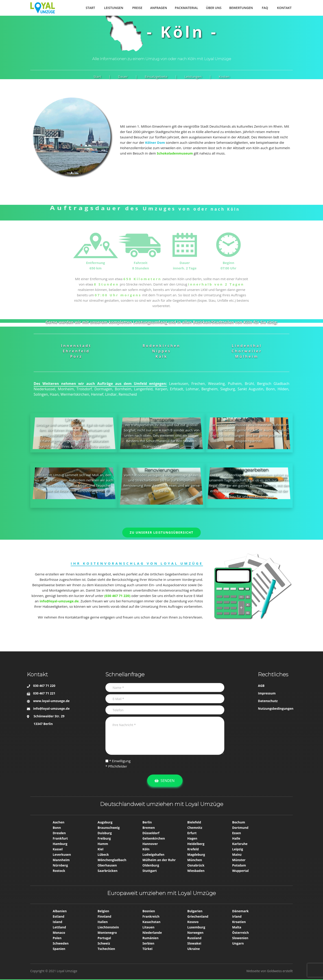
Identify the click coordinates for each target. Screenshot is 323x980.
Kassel (58, 849)
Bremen (149, 828)
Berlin (147, 822)
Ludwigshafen (153, 854)
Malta (237, 927)
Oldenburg (151, 865)
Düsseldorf (151, 833)
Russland (194, 938)
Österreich (240, 933)
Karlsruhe (240, 844)
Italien (103, 922)
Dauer (123, 76)
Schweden (61, 943)
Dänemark (240, 911)
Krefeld (193, 849)
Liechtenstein (108, 927)
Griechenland (198, 916)
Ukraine (194, 949)
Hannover (150, 844)
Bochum (239, 822)
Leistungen (193, 76)
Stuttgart (150, 871)
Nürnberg (60, 865)
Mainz (237, 854)
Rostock (59, 871)
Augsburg (105, 822)
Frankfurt (60, 838)
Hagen (192, 838)
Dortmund (240, 828)
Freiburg (104, 838)
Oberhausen (107, 865)
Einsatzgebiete (156, 76)
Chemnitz (195, 828)
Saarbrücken (108, 871)
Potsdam (239, 865)
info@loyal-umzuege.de (51, 708)
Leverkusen (62, 854)
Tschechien (106, 949)
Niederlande (152, 933)
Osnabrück (196, 865)
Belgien (103, 911)
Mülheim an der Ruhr (159, 860)
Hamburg (60, 844)
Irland (237, 916)
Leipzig (238, 849)
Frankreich (151, 916)
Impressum (267, 693)
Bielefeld (194, 822)
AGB (261, 686)
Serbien (148, 943)
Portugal (104, 938)
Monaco (59, 933)
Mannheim (61, 860)
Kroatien (239, 922)
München (195, 860)
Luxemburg (196, 927)
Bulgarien (195, 911)
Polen (57, 938)
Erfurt (192, 833)
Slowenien (240, 938)
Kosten (224, 76)
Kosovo (193, 922)
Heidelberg (196, 844)
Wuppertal (240, 871)
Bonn (57, 828)
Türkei (147, 949)
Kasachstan (151, 922)
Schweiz (104, 943)
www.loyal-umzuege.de (51, 701)
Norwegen (195, 933)
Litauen (148, 927)
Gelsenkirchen (154, 838)
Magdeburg (196, 854)
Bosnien (149, 911)
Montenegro (107, 933)
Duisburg (105, 833)
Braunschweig (109, 828)
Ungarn (238, 943)
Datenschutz (268, 701)
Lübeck (103, 854)
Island (57, 922)
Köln (146, 849)
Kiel (100, 849)
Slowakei (194, 943)
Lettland (59, 927)
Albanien (60, 911)
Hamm (103, 844)
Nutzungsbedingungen (276, 708)
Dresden (59, 833)
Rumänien (151, 938)
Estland (59, 916)
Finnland (104, 916)
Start (97, 76)
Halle (236, 838)
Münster (239, 860)
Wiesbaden (196, 871)
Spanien (59, 949)
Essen (237, 833)
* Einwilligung (118, 761)
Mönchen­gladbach (112, 860)
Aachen (59, 822)
